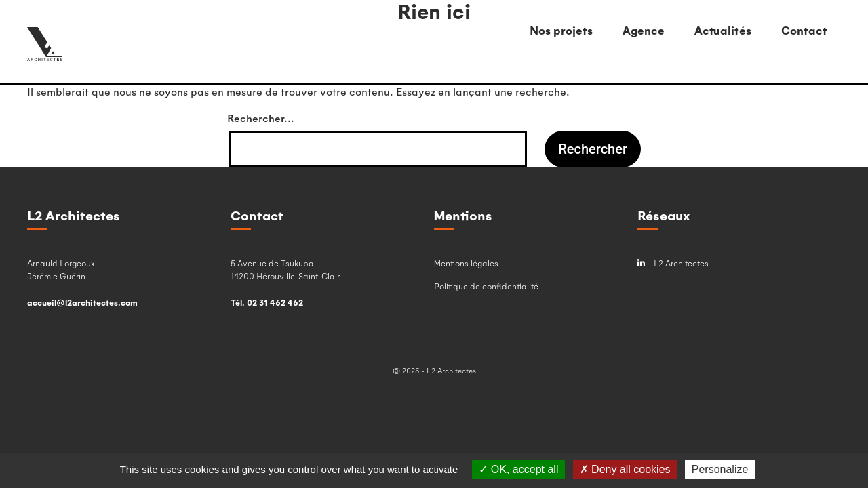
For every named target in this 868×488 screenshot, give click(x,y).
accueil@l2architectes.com (82, 302)
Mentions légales (466, 263)
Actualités (723, 30)
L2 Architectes (673, 263)
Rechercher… (261, 118)
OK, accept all (518, 469)
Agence (644, 30)
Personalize (720, 469)
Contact (804, 30)
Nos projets (561, 30)
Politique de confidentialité (486, 286)
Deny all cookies (625, 469)
